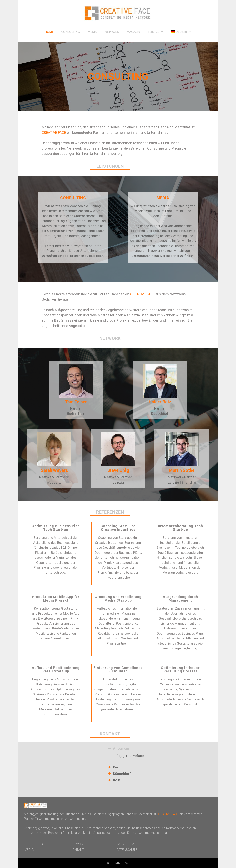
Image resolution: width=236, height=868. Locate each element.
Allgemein (121, 748)
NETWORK (112, 32)
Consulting (156, 148)
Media (176, 148)
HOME (49, 32)
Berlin (118, 767)
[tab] (158, 749)
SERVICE (158, 32)
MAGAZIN (133, 32)
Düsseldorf (122, 774)
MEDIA (92, 32)
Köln (117, 780)
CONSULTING (71, 32)
